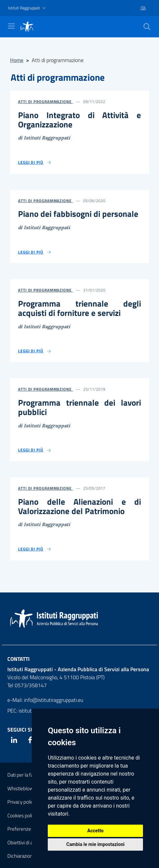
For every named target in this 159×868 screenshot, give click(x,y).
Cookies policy (22, 815)
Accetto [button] (95, 831)
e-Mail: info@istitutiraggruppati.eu (45, 700)
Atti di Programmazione (46, 102)
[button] (28, 8)
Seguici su (21, 730)
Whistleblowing (23, 788)
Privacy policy (21, 802)
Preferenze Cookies (28, 829)
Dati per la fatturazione (31, 775)
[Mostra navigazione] (11, 26)
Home (17, 60)
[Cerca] (147, 27)
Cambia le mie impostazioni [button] (95, 844)
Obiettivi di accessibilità (31, 842)
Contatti (19, 659)
